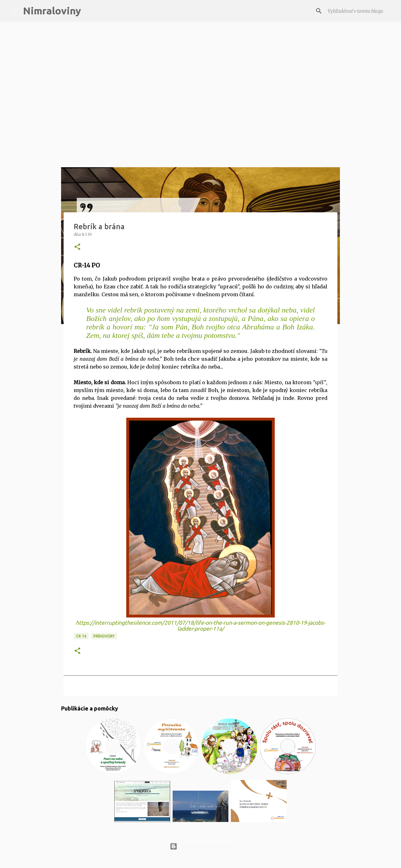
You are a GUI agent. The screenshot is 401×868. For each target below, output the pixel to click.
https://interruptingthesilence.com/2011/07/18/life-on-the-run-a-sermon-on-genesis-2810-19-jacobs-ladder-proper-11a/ (200, 626)
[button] (77, 247)
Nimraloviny (52, 11)
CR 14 (81, 636)
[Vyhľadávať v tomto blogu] (358, 11)
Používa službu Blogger (200, 846)
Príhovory (104, 636)
